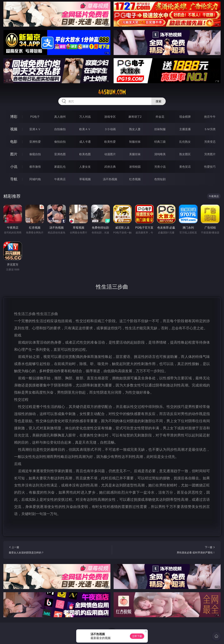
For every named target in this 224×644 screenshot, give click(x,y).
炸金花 (160, 117)
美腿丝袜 (135, 154)
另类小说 (160, 167)
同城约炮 (35, 179)
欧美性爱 (110, 142)
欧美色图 (85, 154)
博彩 (14, 117)
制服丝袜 (135, 142)
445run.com (112, 92)
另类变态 (210, 142)
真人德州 (60, 117)
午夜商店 (60, 179)
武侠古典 (110, 167)
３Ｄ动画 (110, 129)
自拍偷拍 (60, 129)
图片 (14, 154)
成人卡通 (85, 142)
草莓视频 (85, 179)
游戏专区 (110, 117)
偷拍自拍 (60, 142)
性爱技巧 (210, 167)
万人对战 (85, 117)
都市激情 (35, 167)
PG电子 (35, 117)
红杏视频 (135, 179)
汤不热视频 (110, 179)
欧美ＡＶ (85, 129)
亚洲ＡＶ (35, 129)
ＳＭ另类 (210, 129)
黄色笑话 (185, 167)
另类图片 (210, 154)
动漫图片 (110, 154)
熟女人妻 (135, 129)
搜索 (159, 101)
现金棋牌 (185, 117)
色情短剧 (160, 179)
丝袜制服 (160, 129)
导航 (14, 179)
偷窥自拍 (35, 154)
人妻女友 (85, 167)
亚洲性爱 (35, 142)
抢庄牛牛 (210, 117)
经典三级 (160, 142)
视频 (14, 129)
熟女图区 (185, 154)
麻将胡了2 (135, 117)
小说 (14, 167)
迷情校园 (135, 167)
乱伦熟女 (185, 142)
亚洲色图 (60, 154)
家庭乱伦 (60, 167)
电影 (14, 142)
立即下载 (137, 636)
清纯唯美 (160, 154)
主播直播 (185, 129)
